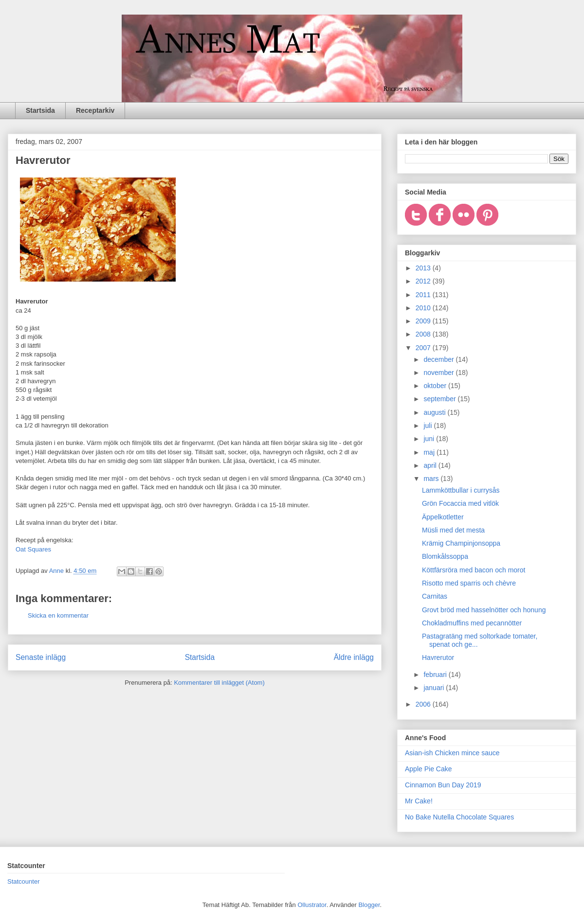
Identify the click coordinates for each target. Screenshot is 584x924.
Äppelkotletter (443, 517)
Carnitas (435, 596)
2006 (424, 704)
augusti (435, 412)
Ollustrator (312, 905)
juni (430, 439)
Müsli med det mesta (453, 530)
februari (436, 675)
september (440, 399)
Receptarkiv (95, 110)
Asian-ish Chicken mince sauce (452, 753)
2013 (424, 268)
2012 (424, 281)
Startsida (40, 110)
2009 (424, 321)
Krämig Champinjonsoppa (461, 543)
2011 (424, 295)
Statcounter (24, 881)
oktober (436, 386)
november (439, 373)
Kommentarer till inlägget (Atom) (219, 683)
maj (430, 452)
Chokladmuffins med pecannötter (472, 623)
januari (435, 688)
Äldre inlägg (354, 657)
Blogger (369, 905)
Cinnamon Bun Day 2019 (443, 785)
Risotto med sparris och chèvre (469, 583)
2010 (424, 308)
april (431, 465)
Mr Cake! (419, 801)
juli (429, 426)
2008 (424, 334)
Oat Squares (33, 549)
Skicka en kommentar (58, 615)
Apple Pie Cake (429, 769)
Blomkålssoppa (445, 556)
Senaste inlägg (41, 657)
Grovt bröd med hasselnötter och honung (484, 610)
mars (432, 479)
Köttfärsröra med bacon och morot (474, 570)
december (439, 359)
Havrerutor (438, 657)
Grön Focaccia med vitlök (460, 503)
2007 (424, 348)
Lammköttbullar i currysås (461, 490)
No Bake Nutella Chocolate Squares (459, 817)
